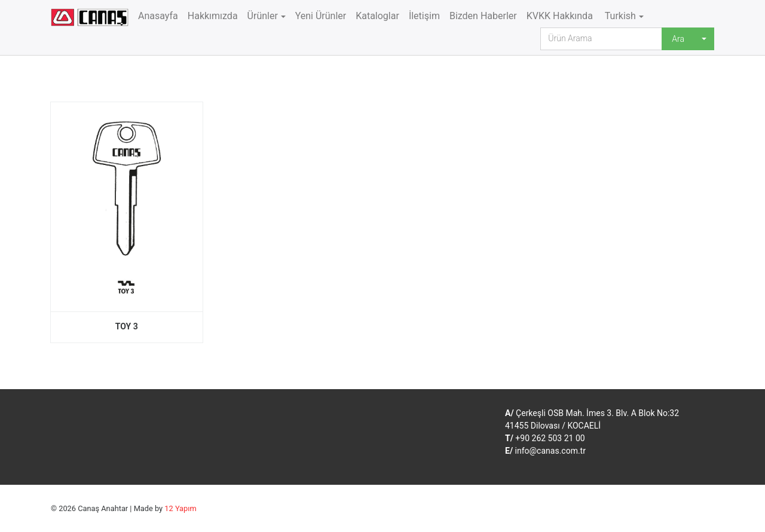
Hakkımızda (213, 16)
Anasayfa (158, 16)
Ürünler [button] (263, 16)
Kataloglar (377, 16)
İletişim (424, 16)
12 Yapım (180, 508)
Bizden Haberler (483, 16)
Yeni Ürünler (321, 16)
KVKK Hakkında (560, 16)
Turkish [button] (619, 16)
